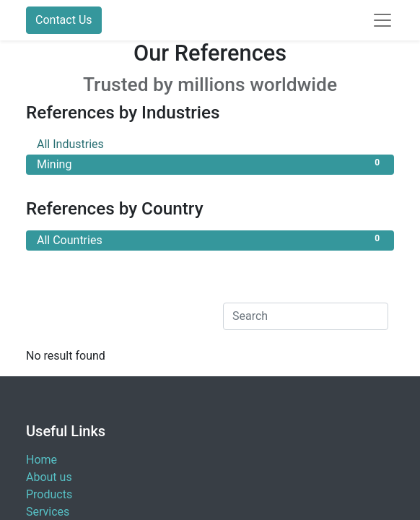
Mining (210, 164)
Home (41, 460)
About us (49, 477)
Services (48, 512)
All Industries (210, 143)
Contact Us (64, 20)
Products (49, 494)
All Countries (210, 239)
